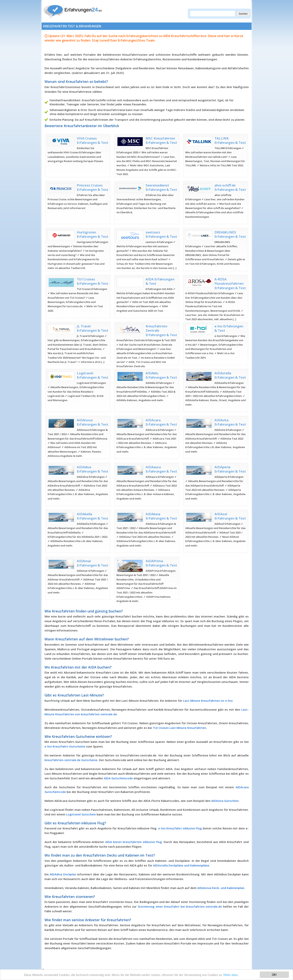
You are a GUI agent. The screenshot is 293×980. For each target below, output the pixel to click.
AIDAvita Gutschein (225, 801)
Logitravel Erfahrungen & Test (93, 375)
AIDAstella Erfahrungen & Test (230, 375)
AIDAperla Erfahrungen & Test (230, 469)
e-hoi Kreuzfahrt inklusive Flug (180, 828)
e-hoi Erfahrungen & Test (229, 328)
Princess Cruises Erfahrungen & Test (93, 187)
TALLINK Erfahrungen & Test (230, 140)
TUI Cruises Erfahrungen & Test (93, 281)
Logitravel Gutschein (81, 814)
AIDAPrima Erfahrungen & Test (161, 563)
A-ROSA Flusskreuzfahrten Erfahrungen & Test (230, 284)
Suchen (243, 14)
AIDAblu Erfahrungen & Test (161, 375)
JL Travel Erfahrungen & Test (93, 328)
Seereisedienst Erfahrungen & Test (161, 187)
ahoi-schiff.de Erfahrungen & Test (230, 187)
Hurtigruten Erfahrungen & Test (93, 234)
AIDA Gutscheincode (118, 778)
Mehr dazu (231, 975)
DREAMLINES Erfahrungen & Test (230, 234)
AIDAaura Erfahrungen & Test (161, 469)
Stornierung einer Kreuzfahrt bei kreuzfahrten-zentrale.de (180, 906)
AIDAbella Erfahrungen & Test (93, 516)
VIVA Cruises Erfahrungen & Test (93, 140)
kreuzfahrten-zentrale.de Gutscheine (71, 760)
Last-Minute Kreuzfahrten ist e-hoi (208, 701)
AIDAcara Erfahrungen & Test (161, 422)
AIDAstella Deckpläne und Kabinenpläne (181, 865)
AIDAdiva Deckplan (63, 874)
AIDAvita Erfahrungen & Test (230, 422)
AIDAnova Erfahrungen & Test (93, 422)
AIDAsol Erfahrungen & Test (230, 516)
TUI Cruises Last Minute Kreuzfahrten (179, 728)
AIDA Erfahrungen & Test (160, 281)
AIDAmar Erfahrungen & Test (93, 563)
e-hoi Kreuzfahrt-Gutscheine (65, 746)
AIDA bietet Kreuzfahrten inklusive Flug (134, 842)
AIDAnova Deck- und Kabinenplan (221, 888)
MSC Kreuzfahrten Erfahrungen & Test (161, 140)
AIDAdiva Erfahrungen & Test (93, 469)
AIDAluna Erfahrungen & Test (161, 516)
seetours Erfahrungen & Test (161, 234)
